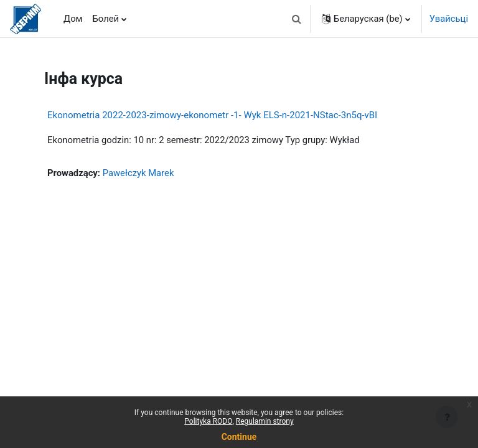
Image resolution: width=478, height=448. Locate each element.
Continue (239, 437)
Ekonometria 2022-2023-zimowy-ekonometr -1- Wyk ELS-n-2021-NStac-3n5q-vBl (212, 115)
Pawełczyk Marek (138, 173)
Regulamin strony (265, 421)
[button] (297, 19)
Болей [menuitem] (106, 19)
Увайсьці (449, 19)
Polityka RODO (208, 421)
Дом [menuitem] (73, 19)
